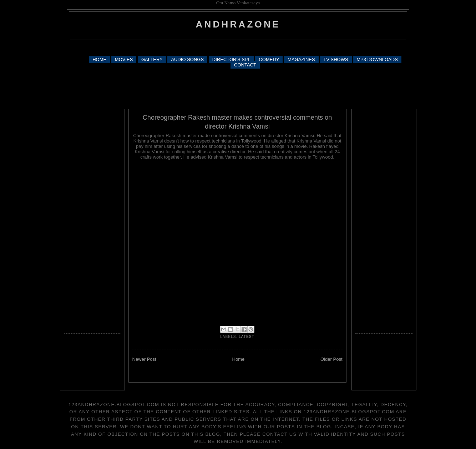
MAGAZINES (301, 59)
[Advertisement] (238, 48)
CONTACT (245, 65)
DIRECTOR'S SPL (231, 59)
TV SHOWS (336, 59)
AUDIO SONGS (187, 59)
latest (247, 337)
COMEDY (269, 59)
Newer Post (144, 359)
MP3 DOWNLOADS (377, 59)
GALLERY (152, 59)
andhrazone (238, 24)
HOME (99, 59)
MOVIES (124, 59)
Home (239, 359)
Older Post (331, 359)
